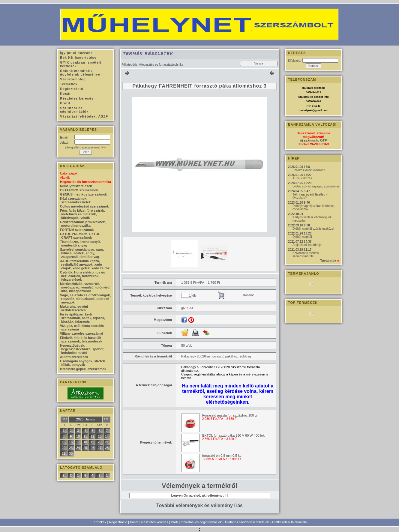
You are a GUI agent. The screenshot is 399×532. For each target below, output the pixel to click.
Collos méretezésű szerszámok (84, 206)
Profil (175, 522)
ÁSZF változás (302, 178)
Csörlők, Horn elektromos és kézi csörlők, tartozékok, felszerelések (82, 276)
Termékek (99, 522)
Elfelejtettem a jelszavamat (85, 147)
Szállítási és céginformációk (202, 522)
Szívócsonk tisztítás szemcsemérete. (306, 255)
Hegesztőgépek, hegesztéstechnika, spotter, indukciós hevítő (82, 349)
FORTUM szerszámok (77, 230)
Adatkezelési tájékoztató (289, 522)
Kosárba (249, 295)
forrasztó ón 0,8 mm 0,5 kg (222, 456)
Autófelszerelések (74, 357)
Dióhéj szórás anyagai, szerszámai (316, 186)
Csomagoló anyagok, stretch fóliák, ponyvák (82, 363)
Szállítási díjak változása (309, 170)
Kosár (134, 522)
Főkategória (129, 65)
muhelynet (306, 110)
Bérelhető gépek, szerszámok (83, 369)
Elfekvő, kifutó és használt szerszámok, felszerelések (81, 339)
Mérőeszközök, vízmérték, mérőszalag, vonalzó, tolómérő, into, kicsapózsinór (85, 287)
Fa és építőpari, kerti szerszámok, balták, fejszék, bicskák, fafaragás (82, 318)
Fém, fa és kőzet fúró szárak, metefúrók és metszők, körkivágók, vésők (82, 214)
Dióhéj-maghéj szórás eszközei (313, 229)
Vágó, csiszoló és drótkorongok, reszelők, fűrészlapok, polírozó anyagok (85, 299)
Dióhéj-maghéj (302, 237)
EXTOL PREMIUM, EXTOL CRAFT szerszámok (80, 236)
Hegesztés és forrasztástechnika (85, 182)
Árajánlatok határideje (307, 245)
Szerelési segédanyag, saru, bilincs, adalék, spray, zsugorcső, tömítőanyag (82, 253)
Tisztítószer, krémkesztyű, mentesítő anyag (80, 244)
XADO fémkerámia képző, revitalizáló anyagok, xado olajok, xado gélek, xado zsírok (85, 265)
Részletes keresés (155, 522)
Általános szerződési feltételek (247, 522)
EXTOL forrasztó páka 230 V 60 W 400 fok (233, 435)
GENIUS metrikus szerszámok (84, 194)
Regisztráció (118, 522)
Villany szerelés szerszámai (82, 333)
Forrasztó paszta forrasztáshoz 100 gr (230, 415)
